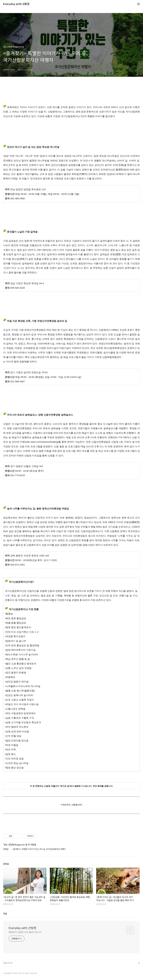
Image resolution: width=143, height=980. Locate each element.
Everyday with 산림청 (16, 4)
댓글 (5, 913)
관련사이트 (8, 963)
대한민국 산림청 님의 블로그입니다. (25, 932)
